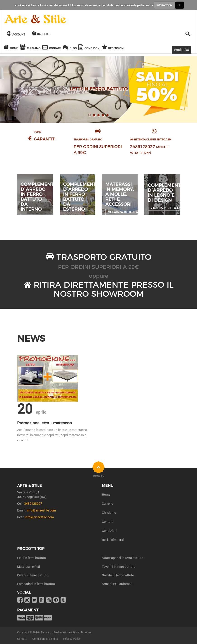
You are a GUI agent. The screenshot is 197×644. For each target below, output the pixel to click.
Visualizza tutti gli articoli (128, 212)
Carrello (108, 503)
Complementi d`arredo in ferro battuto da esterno (80, 197)
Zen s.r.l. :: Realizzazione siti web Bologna (66, 632)
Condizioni (110, 531)
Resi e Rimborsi (113, 540)
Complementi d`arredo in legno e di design (165, 193)
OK (179, 5)
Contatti (108, 522)
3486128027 (143, 147)
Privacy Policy (72, 639)
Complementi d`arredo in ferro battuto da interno (38, 197)
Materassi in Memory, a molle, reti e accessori (120, 194)
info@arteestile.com (41, 510)
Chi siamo (109, 513)
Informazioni (164, 5)
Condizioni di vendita (45, 639)
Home (106, 494)
